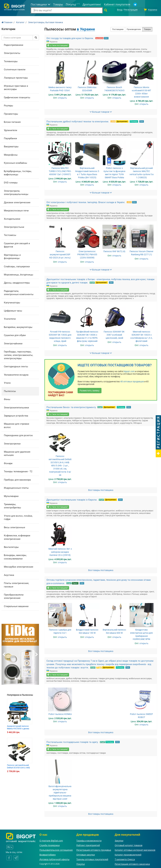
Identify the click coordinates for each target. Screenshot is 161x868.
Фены (7, 399)
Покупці (81, 864)
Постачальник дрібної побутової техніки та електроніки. (78, 121)
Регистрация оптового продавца (94, 849)
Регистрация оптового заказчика (132, 864)
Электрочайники (13, 343)
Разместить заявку (90, 390)
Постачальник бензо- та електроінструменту (71, 407)
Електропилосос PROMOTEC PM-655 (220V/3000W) (87, 254)
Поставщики (118, 29)
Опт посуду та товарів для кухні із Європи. (70, 38)
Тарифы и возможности (89, 840)
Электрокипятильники (16, 407)
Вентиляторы (11, 547)
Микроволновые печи (16, 210)
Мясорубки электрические (19, 566)
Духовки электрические (17, 202)
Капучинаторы (12, 302)
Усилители (10, 319)
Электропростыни (14, 227)
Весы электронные (14, 527)
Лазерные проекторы (16, 77)
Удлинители (11, 130)
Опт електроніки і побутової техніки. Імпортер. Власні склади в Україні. (86, 202)
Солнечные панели (15, 69)
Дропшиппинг (122, 121)
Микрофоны (11, 154)
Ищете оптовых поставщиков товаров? (115, 365)
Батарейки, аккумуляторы (18, 327)
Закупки (119, 840)
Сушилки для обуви (15, 335)
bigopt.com (129, 371)
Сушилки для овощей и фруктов (17, 245)
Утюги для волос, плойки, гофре (18, 517)
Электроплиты (12, 53)
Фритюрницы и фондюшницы (12, 256)
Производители (134, 29)
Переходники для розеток (18, 435)
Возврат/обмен (48, 854)
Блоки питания (12, 122)
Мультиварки (11, 496)
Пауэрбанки (10, 138)
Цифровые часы (13, 310)
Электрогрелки (12, 443)
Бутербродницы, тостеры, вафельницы (18, 172)
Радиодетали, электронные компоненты (19, 292)
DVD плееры (11, 182)
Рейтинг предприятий (88, 845)
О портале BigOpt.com (51, 840)
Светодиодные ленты (16, 366)
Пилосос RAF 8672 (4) (114, 251)
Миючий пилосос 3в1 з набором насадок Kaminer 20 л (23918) (60, 551)
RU (10, 847)
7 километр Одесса (125, 859)
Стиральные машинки (16, 606)
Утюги (7, 382)
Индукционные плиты (16, 487)
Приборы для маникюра (17, 479)
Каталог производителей (128, 854)
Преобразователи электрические (14, 596)
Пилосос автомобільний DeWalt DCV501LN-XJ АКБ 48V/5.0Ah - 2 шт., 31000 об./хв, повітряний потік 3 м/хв (60, 465)
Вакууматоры (11, 146)
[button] (4, 654)
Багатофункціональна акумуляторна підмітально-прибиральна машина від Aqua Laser (60, 792)
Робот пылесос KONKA (60, 714)
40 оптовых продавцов (132, 381)
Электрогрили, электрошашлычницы (16, 192)
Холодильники (12, 218)
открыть (62, 97)
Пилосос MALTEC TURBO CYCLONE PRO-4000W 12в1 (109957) (60, 171)
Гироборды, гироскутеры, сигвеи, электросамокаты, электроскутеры (18, 355)
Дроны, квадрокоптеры (17, 282)
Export (75, 583)
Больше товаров (101, 111)
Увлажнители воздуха (16, 374)
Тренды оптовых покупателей (92, 859)
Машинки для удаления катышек (17, 453)
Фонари (8, 463)
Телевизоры (11, 61)
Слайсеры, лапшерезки (17, 266)
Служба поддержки (50, 845)
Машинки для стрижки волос (17, 425)
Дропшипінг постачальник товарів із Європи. (72, 499)
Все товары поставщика (101, 490)
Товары (147, 29)
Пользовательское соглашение (56, 849)
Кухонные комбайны (16, 162)
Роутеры (8, 105)
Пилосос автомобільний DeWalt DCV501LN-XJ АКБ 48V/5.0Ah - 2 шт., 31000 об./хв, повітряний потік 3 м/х (20, 768)
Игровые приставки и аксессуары (16, 87)
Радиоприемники (14, 45)
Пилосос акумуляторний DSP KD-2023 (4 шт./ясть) (60, 254)
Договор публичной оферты (54, 859)
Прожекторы (11, 113)
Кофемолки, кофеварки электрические (17, 537)
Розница (134, 121)
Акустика (9, 575)
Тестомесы (10, 235)
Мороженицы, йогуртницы (19, 274)
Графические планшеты (17, 97)
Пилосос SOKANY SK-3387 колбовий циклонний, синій (114, 334)
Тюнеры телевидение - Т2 (18, 471)
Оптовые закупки (86, 854)
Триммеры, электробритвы (12, 505)
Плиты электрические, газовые (16, 584)
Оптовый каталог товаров (129, 845)
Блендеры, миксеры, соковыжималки (15, 557)
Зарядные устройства (16, 415)
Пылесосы (10, 391)
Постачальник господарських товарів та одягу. (72, 742)
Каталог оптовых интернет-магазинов (135, 849)
